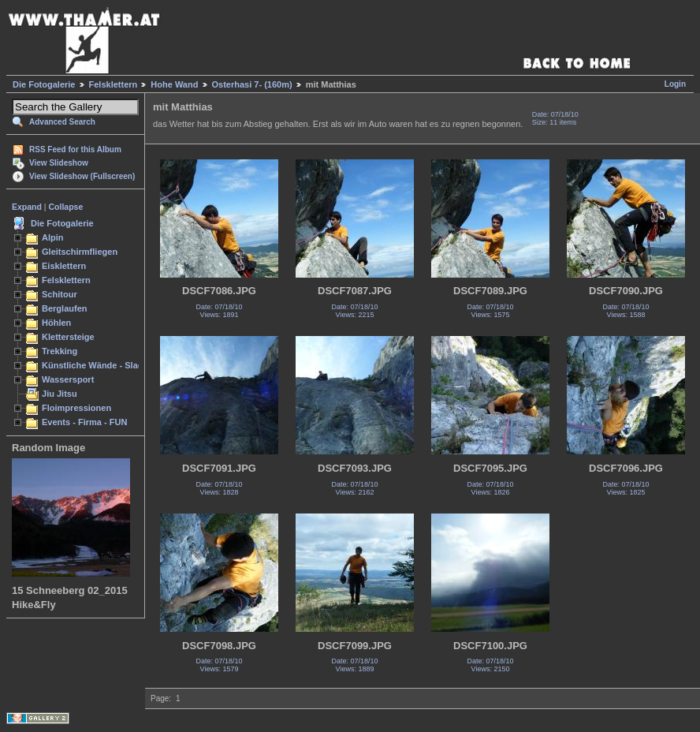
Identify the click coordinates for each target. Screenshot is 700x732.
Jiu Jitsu (60, 394)
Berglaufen (65, 308)
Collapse (66, 207)
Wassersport (68, 379)
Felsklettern (114, 84)
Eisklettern (64, 266)
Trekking (60, 351)
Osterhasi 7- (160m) (252, 84)
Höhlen (56, 323)
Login (675, 84)
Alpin (53, 237)
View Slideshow (59, 163)
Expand (27, 207)
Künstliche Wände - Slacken (100, 365)
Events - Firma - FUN (84, 422)
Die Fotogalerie (44, 84)
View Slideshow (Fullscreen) (82, 176)
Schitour (60, 294)
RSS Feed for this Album (75, 149)
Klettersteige (68, 337)
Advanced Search (62, 122)
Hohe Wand (174, 84)
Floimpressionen (76, 408)
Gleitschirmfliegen (80, 252)
